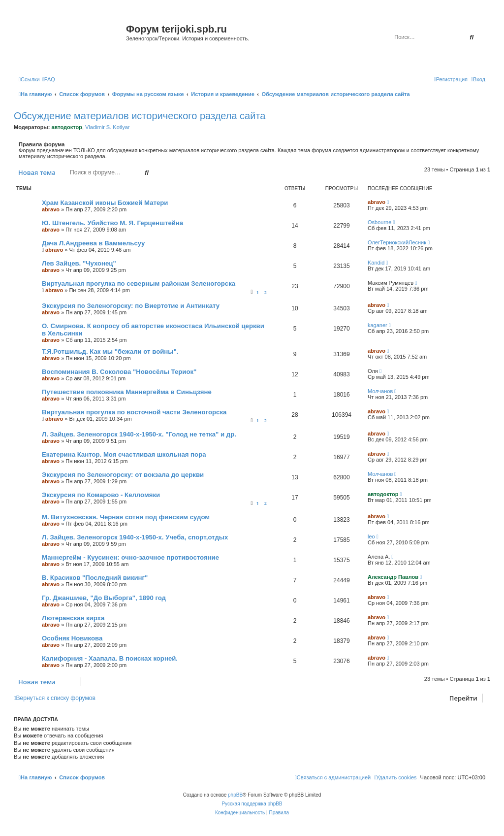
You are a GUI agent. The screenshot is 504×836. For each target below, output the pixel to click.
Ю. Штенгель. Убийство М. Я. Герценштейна (112, 223)
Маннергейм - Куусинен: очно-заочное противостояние (130, 557)
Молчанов (380, 391)
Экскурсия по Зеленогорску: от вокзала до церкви (123, 475)
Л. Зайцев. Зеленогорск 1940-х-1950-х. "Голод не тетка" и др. (139, 434)
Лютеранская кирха (73, 618)
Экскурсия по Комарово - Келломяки (101, 495)
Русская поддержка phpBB (252, 804)
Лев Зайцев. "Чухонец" (79, 263)
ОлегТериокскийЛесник (397, 242)
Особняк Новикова (72, 638)
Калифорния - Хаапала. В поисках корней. (110, 658)
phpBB (235, 795)
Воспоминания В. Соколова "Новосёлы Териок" (119, 372)
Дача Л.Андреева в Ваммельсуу (93, 243)
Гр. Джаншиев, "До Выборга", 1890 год (104, 598)
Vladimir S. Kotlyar (107, 127)
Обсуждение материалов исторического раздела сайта (140, 116)
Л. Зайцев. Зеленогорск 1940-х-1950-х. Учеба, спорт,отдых (135, 537)
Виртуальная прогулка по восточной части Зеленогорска (134, 412)
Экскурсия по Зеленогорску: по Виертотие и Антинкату (131, 306)
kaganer (378, 325)
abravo (51, 209)
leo (371, 536)
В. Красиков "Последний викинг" (95, 578)
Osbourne (379, 222)
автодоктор (66, 127)
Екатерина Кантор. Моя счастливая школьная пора (124, 454)
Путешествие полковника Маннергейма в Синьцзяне (127, 392)
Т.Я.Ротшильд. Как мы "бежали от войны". (110, 351)
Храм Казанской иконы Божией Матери (105, 203)
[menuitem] (49, 79)
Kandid (376, 263)
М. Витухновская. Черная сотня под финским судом (126, 517)
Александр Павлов (393, 577)
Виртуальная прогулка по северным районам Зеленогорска (139, 284)
